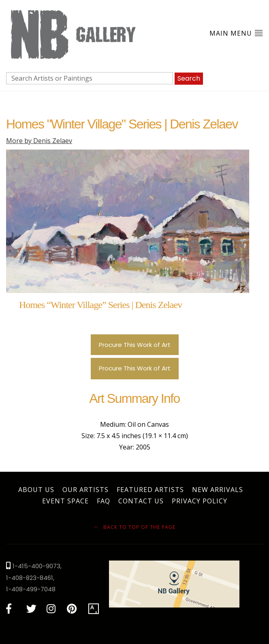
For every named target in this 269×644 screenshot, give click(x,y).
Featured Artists (150, 490)
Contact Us (141, 501)
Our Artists (85, 490)
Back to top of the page (135, 527)
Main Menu (236, 33)
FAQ (104, 501)
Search (189, 78)
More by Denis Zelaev (39, 141)
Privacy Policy (200, 501)
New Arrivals (218, 490)
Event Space (65, 501)
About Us (36, 490)
